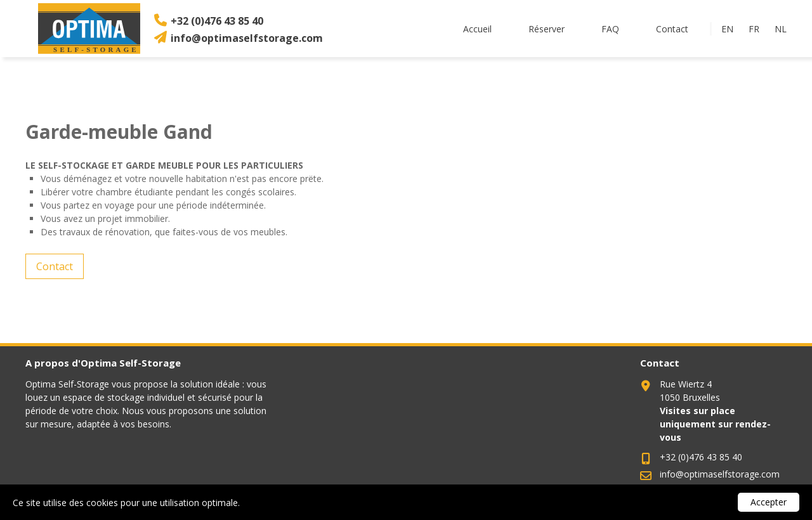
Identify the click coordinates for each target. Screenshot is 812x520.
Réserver (547, 29)
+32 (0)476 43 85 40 (217, 21)
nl (781, 29)
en (727, 29)
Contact (672, 29)
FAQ (610, 29)
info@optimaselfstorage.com (247, 38)
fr (754, 29)
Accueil (477, 29)
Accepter (769, 502)
